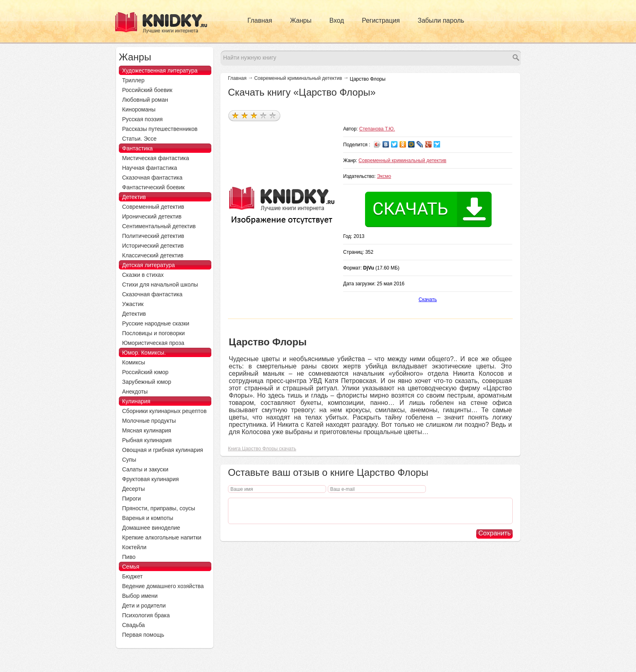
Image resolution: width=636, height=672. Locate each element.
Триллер (133, 80)
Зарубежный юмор (147, 382)
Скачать (428, 300)
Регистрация (381, 20)
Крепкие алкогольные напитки (162, 537)
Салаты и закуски (145, 469)
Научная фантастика (150, 168)
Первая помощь (143, 635)
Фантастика (138, 148)
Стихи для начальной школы (160, 285)
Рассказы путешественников (160, 129)
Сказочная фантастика (152, 178)
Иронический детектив (152, 216)
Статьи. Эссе (139, 139)
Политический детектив (153, 236)
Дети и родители (144, 606)
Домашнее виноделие (151, 528)
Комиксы (134, 362)
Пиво (129, 557)
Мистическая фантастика (156, 158)
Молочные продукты (149, 421)
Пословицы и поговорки (154, 333)
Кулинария (136, 401)
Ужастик (133, 304)
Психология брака (146, 615)
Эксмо (384, 176)
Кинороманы (139, 109)
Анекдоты (135, 392)
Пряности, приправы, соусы (159, 508)
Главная (260, 20)
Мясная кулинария (147, 430)
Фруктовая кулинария (150, 479)
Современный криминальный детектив (298, 78)
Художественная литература (160, 71)
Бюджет (132, 576)
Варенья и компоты (148, 518)
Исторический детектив (153, 246)
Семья (131, 567)
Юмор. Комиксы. (144, 353)
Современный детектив (153, 207)
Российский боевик (147, 90)
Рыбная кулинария (147, 440)
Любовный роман (145, 100)
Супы (129, 460)
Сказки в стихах (143, 275)
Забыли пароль (441, 20)
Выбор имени (140, 596)
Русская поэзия (142, 119)
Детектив (134, 197)
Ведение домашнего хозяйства (163, 586)
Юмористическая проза (153, 343)
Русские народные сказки (156, 323)
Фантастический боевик (153, 187)
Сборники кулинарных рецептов (164, 411)
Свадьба (133, 625)
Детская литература (148, 265)
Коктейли (134, 547)
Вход (337, 20)
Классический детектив (153, 255)
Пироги (131, 499)
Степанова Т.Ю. (377, 129)
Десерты (133, 489)
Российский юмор (145, 372)
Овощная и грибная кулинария (163, 450)
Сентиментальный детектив (159, 226)
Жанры (301, 20)
